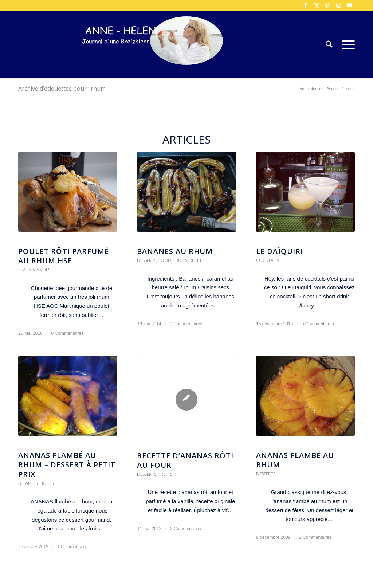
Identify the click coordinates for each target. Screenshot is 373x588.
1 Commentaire (72, 547)
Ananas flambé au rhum (295, 460)
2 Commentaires (186, 529)
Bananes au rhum (175, 251)
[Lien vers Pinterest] (327, 5)
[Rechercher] (329, 45)
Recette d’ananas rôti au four (185, 460)
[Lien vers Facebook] (306, 5)
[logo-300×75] (127, 56)
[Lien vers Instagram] (338, 5)
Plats (24, 270)
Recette (198, 260)
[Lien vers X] (317, 5)
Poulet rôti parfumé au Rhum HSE (64, 256)
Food (165, 260)
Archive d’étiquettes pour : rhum (62, 89)
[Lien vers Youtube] (349, 5)
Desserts (147, 260)
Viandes (42, 270)
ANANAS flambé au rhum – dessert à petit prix (67, 465)
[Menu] (346, 45)
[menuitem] (329, 45)
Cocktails (268, 260)
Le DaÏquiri (280, 251)
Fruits (180, 260)
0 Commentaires (67, 333)
